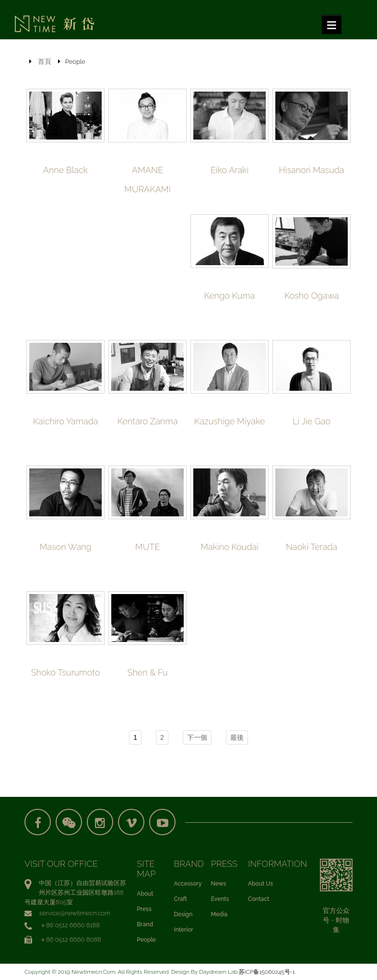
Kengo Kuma (230, 296)
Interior (184, 930)
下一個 (197, 737)
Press (144, 909)
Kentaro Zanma (148, 421)
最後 (237, 737)
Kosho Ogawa (312, 296)
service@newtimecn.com (75, 913)
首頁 (45, 61)
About (145, 894)
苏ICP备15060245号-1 (267, 972)
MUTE (147, 547)
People (146, 940)
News (219, 884)
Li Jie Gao (312, 421)
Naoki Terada (312, 547)
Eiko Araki (230, 170)
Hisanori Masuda (311, 170)
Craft (181, 899)
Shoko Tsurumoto (66, 672)
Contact (259, 899)
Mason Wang (66, 547)
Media (219, 914)
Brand (145, 924)
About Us (260, 884)
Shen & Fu (148, 672)
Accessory (188, 884)
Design (183, 914)
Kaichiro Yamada (66, 421)
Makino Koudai (230, 547)
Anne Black (65, 170)
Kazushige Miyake (230, 421)
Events (220, 899)
